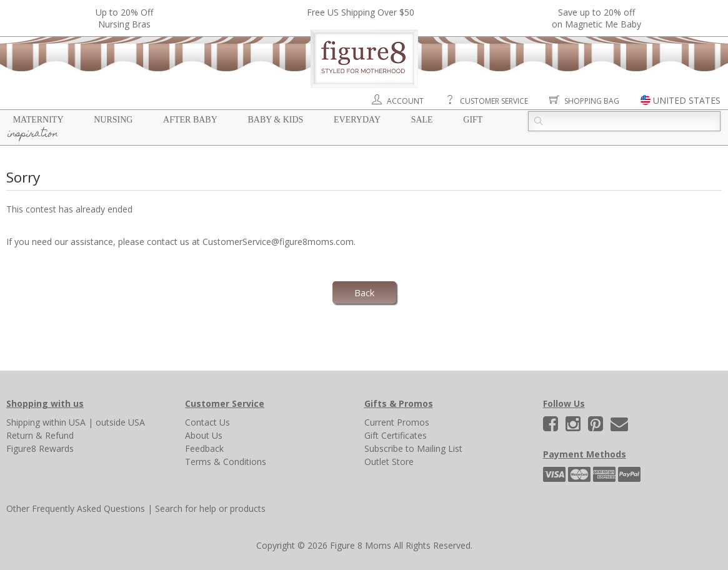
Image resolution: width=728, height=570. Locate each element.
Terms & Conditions (226, 462)
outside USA (120, 422)
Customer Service (494, 101)
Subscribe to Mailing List (413, 448)
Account (405, 101)
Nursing (113, 120)
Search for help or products (210, 508)
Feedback (204, 448)
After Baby (190, 120)
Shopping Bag (592, 101)
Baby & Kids (275, 120)
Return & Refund (40, 435)
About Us (204, 435)
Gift (473, 120)
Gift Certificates (396, 435)
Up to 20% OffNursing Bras (124, 18)
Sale (422, 120)
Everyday (357, 120)
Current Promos (397, 422)
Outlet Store (389, 462)
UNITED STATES (687, 100)
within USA (64, 422)
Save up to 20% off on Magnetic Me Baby (596, 18)
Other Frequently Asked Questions (76, 508)
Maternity (38, 120)
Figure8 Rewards (40, 448)
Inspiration (33, 134)
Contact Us (207, 422)
